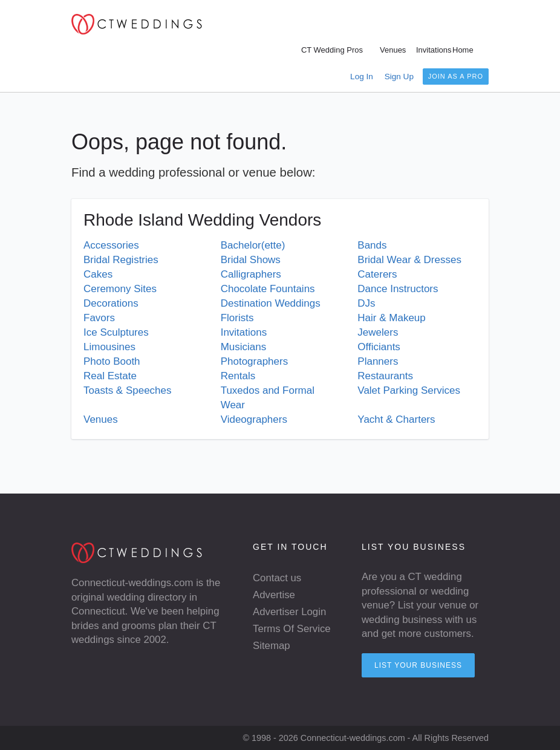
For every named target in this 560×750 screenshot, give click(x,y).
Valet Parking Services (409, 390)
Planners (378, 361)
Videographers (254, 419)
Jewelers (378, 332)
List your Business (418, 665)
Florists (237, 318)
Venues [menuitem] (393, 50)
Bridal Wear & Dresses (409, 260)
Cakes (98, 274)
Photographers (255, 361)
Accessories (111, 245)
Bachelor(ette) (253, 245)
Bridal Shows (251, 260)
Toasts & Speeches (128, 390)
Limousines (109, 347)
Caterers (377, 274)
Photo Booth (112, 361)
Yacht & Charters (396, 419)
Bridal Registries (121, 260)
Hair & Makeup (391, 318)
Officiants (379, 347)
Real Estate (110, 376)
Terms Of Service (292, 629)
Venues (101, 419)
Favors (99, 318)
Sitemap (272, 646)
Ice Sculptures (116, 332)
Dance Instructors (398, 289)
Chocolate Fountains (268, 289)
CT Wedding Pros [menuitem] (332, 50)
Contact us (277, 578)
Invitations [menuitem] (434, 50)
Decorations (111, 303)
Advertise (274, 595)
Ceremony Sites (120, 289)
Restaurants (385, 376)
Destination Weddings (271, 303)
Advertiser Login (289, 612)
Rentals (238, 376)
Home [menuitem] (463, 50)
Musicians (244, 347)
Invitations (244, 332)
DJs (366, 303)
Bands (372, 245)
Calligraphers (251, 274)
